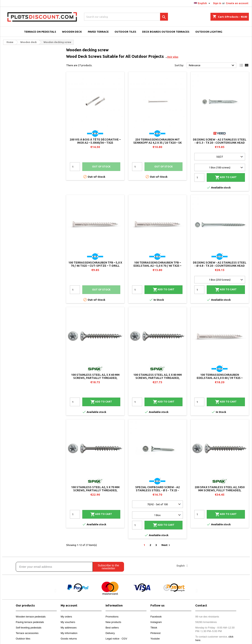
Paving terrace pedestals (30, 622)
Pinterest (155, 633)
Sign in (217, 3)
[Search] (126, 17)
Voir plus (173, 57)
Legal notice (112, 639)
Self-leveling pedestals (29, 628)
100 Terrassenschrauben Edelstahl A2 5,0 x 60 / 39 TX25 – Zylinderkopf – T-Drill (220, 378)
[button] (55, 590)
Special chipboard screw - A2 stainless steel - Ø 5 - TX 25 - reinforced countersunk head (157, 490)
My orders (66, 617)
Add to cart (226, 177)
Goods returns (69, 639)
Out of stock (101, 167)
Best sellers (112, 628)
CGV (124, 639)
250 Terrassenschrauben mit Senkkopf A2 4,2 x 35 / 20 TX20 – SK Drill (157, 143)
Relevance (212, 65)
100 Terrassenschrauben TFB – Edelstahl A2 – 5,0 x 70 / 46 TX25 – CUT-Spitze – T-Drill (157, 266)
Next (166, 545)
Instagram (156, 622)
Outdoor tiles (23, 639)
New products (113, 622)
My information (69, 633)
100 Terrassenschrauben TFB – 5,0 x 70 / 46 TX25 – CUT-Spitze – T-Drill (95, 264)
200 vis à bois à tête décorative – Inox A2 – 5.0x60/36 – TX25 (95, 141)
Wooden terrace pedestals (31, 617)
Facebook (156, 617)
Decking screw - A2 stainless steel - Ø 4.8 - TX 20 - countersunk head (220, 264)
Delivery (110, 633)
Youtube (155, 639)
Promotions (112, 617)
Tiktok (154, 628)
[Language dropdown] (202, 3)
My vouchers (68, 622)
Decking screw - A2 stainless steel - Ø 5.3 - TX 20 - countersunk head (220, 141)
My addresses (69, 628)
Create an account (237, 3)
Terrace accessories (27, 633)
